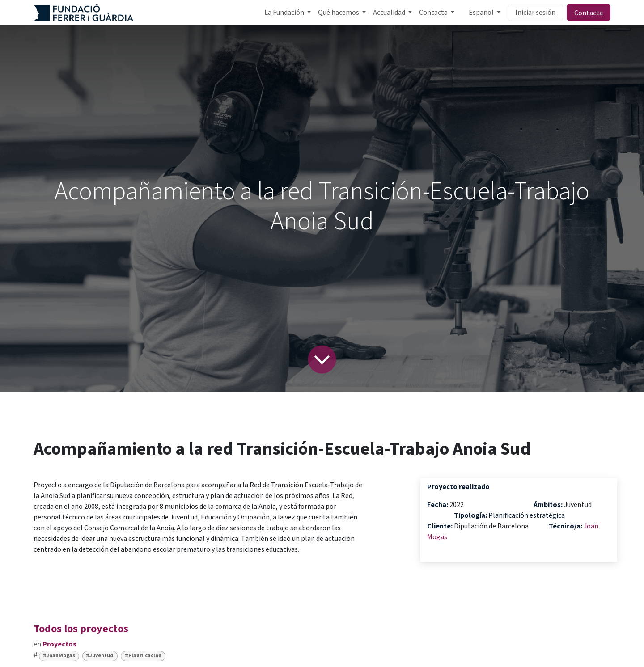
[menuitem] (288, 13)
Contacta (589, 13)
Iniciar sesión (535, 13)
